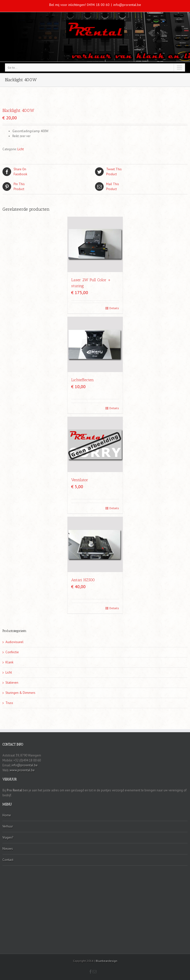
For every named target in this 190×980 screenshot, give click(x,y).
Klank (9, 662)
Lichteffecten (83, 380)
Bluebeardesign (107, 961)
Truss (9, 703)
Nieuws (8, 849)
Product (141, 172)
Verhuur (8, 826)
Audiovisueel (14, 642)
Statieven (12, 683)
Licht (21, 149)
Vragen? (8, 838)
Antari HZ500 (83, 580)
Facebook (49, 172)
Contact (8, 860)
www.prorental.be (22, 770)
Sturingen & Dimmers (20, 693)
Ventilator (80, 480)
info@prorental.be (127, 5)
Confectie (12, 652)
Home (7, 815)
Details (114, 308)
